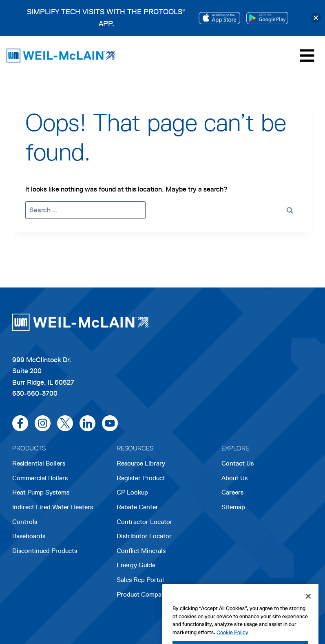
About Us (234, 478)
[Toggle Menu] (307, 56)
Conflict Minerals (141, 551)
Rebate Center (137, 507)
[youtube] (110, 423)
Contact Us (238, 463)
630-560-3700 (35, 393)
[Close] (308, 610)
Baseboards (29, 536)
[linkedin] (87, 423)
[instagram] (43, 423)
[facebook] (20, 423)
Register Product (141, 478)
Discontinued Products (45, 551)
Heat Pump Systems (41, 492)
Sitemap (233, 507)
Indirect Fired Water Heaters (53, 507)
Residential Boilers (39, 463)
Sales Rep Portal (140, 580)
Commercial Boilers (40, 478)
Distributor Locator (144, 536)
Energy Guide (136, 565)
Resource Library (141, 463)
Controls (25, 522)
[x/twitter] (65, 423)
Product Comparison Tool (153, 594)
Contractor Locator (145, 522)
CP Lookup (132, 492)
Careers (232, 493)
